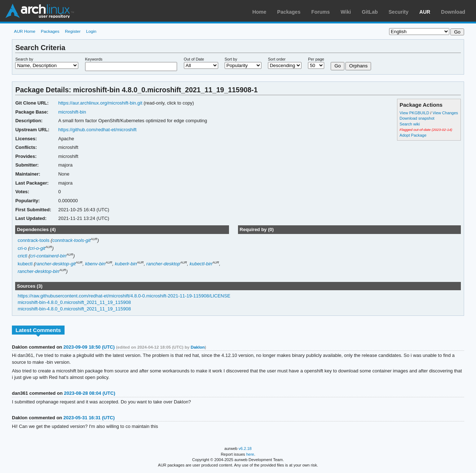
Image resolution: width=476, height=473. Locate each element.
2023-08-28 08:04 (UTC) (89, 393)
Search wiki (410, 124)
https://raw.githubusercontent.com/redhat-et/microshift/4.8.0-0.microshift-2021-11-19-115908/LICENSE (124, 296)
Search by (24, 59)
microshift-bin (72, 112)
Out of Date (194, 59)
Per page (316, 59)
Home (259, 12)
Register (73, 31)
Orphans (358, 66)
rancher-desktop (163, 264)
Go (338, 66)
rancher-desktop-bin (38, 271)
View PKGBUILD (415, 113)
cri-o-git (37, 248)
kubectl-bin (201, 264)
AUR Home (25, 31)
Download (453, 12)
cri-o (22, 248)
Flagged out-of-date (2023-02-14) (426, 130)
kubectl (25, 264)
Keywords (94, 59)
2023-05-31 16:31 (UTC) (89, 418)
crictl (23, 256)
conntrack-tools (34, 240)
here (250, 454)
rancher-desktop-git (56, 264)
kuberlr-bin (126, 264)
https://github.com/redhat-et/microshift (97, 130)
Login (91, 31)
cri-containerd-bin (48, 256)
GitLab (370, 12)
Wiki (346, 12)
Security (399, 12)
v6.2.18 (245, 448)
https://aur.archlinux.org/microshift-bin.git (100, 103)
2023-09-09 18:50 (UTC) (89, 347)
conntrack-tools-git (71, 240)
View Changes (445, 113)
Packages (289, 12)
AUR (425, 12)
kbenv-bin (95, 264)
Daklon (198, 347)
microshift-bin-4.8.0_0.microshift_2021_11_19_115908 (74, 302)
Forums (320, 12)
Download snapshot (417, 118)
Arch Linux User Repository (40, 11)
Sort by (231, 59)
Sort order (277, 59)
